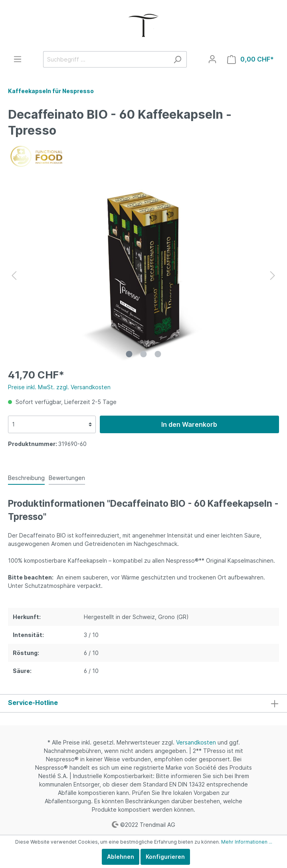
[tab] (26, 478)
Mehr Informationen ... (247, 842)
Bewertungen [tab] (67, 478)
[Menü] (18, 59)
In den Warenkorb (189, 424)
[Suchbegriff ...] (106, 59)
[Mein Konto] (212, 59)
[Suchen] (177, 59)
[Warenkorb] (250, 59)
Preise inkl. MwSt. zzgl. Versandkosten (59, 387)
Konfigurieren (165, 857)
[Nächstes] (273, 276)
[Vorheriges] (14, 276)
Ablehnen (121, 857)
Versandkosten (196, 742)
